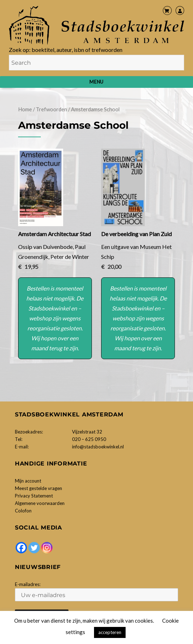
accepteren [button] (110, 632)
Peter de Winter (70, 257)
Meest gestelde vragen (38, 488)
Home (25, 109)
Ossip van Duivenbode (45, 247)
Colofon (23, 511)
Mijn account (28, 481)
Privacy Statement (34, 496)
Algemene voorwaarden (40, 503)
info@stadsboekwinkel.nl (98, 447)
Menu (96, 82)
